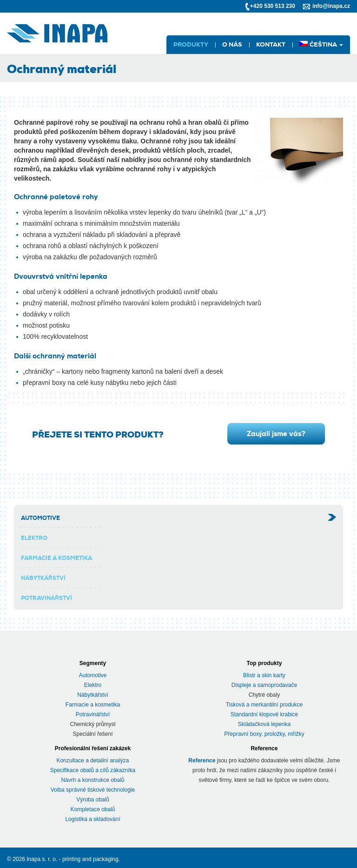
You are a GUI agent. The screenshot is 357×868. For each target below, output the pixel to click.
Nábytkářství (43, 578)
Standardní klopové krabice (264, 714)
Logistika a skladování (93, 819)
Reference (202, 760)
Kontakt (271, 44)
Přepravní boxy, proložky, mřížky (264, 734)
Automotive (40, 518)
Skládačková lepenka (264, 724)
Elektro (34, 538)
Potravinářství (46, 598)
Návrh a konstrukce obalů (93, 780)
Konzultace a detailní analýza (93, 760)
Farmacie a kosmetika (56, 558)
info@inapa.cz (331, 6)
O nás (232, 44)
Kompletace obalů (93, 809)
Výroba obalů (93, 800)
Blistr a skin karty (264, 675)
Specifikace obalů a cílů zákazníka (93, 770)
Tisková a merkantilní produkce (264, 705)
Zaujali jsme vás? (276, 434)
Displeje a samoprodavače (264, 685)
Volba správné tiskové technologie (93, 790)
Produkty (191, 44)
